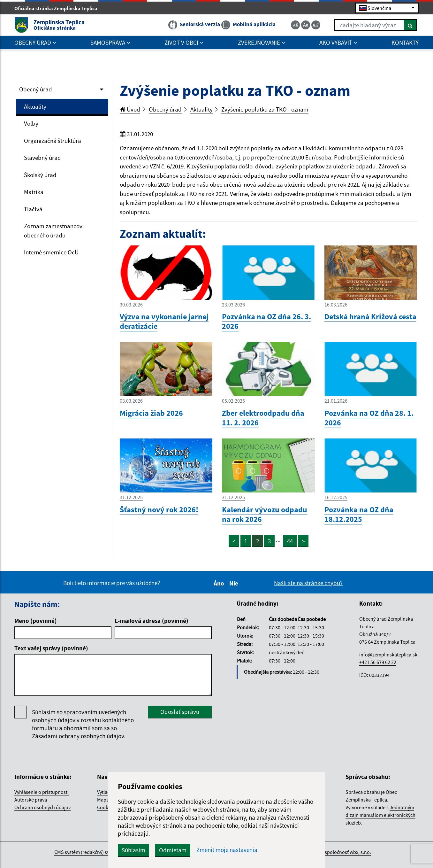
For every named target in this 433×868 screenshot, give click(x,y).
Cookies (106, 807)
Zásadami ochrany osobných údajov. (79, 736)
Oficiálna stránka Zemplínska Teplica (59, 8)
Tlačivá (33, 209)
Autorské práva (31, 800)
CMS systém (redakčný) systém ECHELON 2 (99, 852)
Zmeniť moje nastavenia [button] (227, 850)
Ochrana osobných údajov (42, 807)
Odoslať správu (180, 712)
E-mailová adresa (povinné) (152, 621)
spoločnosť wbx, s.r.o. (348, 852)
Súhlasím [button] (133, 850)
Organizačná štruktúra (53, 141)
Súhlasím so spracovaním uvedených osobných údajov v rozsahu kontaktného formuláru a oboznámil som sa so (83, 724)
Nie (235, 583)
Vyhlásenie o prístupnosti (42, 792)
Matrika (34, 192)
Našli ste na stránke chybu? (308, 583)
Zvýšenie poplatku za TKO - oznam (265, 109)
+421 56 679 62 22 (378, 662)
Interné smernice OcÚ (51, 252)
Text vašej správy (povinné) (51, 648)
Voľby (31, 123)
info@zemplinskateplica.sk (388, 655)
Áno (220, 583)
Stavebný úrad (42, 158)
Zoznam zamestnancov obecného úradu (53, 231)
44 (290, 541)
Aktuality (35, 106)
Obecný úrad (36, 89)
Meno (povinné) (36, 621)
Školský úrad (40, 175)
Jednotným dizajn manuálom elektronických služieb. (380, 815)
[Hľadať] (410, 25)
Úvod (130, 109)
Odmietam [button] (173, 850)
